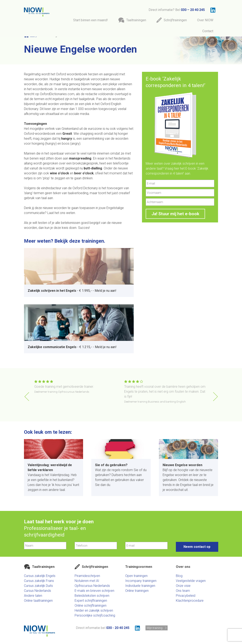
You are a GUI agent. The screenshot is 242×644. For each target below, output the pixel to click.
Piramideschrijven (87, 576)
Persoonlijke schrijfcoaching (95, 615)
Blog (179, 576)
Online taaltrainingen (38, 601)
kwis (65, 228)
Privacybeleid (186, 596)
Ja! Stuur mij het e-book (175, 214)
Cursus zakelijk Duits (38, 586)
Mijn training (155, 628)
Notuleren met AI (87, 581)
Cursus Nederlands (38, 591)
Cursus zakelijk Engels (40, 576)
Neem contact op (197, 547)
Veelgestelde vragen (191, 581)
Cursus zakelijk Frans (39, 581)
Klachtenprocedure (190, 601)
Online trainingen (137, 591)
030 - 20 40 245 (118, 628)
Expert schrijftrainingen (91, 601)
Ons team (183, 591)
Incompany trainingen (141, 581)
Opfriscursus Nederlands (92, 586)
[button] (215, 397)
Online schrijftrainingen (91, 606)
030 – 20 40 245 (193, 10)
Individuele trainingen (140, 586)
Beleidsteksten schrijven (92, 596)
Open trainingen (136, 576)
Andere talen (33, 596)
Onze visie (183, 586)
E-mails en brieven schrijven (94, 591)
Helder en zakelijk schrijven (94, 610)
